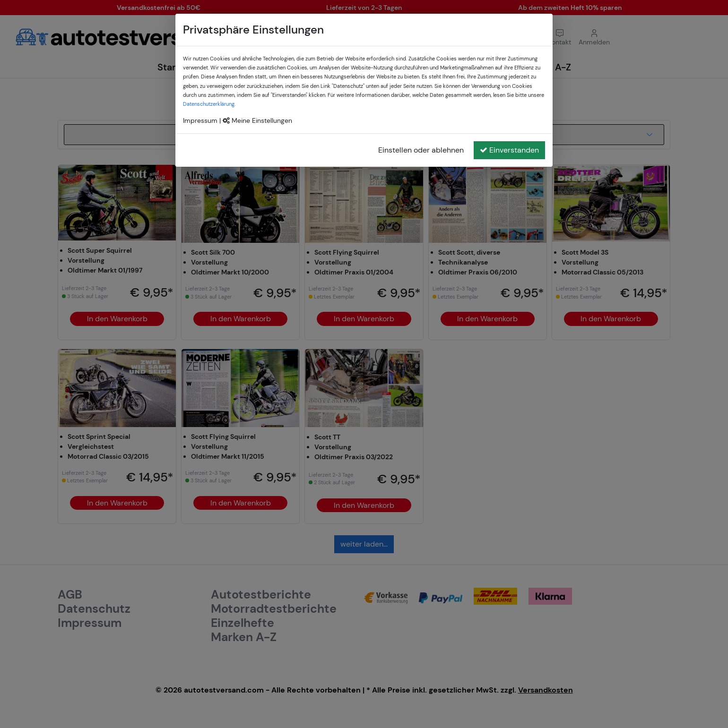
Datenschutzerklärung (209, 104)
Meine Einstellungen (257, 120)
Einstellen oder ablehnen (421, 150)
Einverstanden (509, 150)
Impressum (200, 120)
